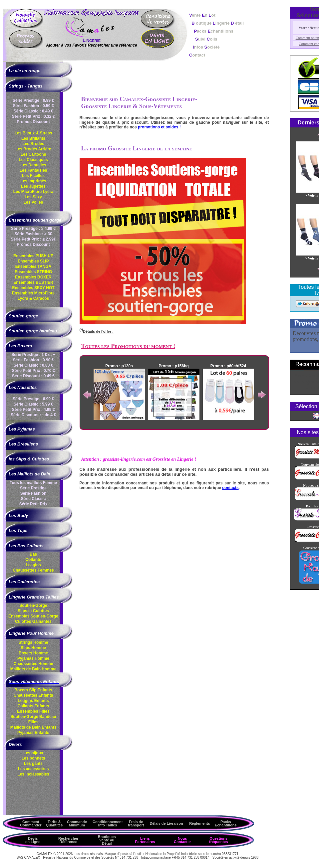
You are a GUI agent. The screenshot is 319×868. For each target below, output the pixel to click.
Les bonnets (33, 758)
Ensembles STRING (33, 272)
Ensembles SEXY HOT (33, 288)
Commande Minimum (77, 823)
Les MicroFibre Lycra (33, 192)
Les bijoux (33, 753)
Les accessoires (33, 769)
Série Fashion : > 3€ (33, 234)
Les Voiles (33, 202)
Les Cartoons (33, 154)
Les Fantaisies (33, 170)
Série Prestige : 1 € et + (33, 355)
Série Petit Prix (33, 504)
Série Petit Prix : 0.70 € (33, 371)
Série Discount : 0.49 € (33, 376)
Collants (33, 560)
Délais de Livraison (166, 823)
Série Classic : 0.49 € (33, 111)
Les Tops (18, 530)
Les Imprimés (33, 181)
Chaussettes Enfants (33, 695)
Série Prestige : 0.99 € (33, 100)
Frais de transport (136, 823)
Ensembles (33, 616)
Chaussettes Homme (33, 664)
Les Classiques (33, 160)
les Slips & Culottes (29, 459)
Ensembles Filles (33, 711)
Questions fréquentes (218, 840)
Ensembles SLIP (33, 261)
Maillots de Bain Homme (33, 669)
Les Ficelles (33, 176)
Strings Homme (33, 642)
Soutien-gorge (23, 316)
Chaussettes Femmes (33, 570)
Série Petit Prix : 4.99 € (33, 410)
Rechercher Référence (68, 840)
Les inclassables (33, 774)
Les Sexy (33, 197)
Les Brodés (33, 144)
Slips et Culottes (33, 611)
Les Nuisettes (23, 387)
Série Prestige (33, 488)
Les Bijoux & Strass (33, 133)
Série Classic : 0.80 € (33, 365)
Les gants (33, 764)
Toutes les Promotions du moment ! (128, 346)
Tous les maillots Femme (33, 483)
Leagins (33, 565)
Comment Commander (31, 823)
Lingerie (92, 40)
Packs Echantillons (226, 823)
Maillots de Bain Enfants (33, 727)
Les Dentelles (33, 165)
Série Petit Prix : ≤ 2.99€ (33, 239)
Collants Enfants (33, 706)
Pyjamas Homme (33, 658)
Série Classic (33, 499)
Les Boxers (20, 346)
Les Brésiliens (23, 444)
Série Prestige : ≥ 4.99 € (33, 229)
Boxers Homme (33, 653)
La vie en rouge (24, 71)
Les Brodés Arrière (33, 149)
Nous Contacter (182, 840)
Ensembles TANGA (33, 266)
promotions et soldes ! (159, 127)
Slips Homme (33, 648)
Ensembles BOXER (33, 277)
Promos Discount (33, 122)
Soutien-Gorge (33, 606)
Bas (33, 554)
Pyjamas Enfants (33, 733)
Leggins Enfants (33, 701)
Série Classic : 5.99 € (33, 404)
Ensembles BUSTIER (33, 282)
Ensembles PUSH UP (33, 256)
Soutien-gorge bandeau (33, 331)
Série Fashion (33, 493)
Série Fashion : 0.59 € (33, 106)
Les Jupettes (33, 186)
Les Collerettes (24, 582)
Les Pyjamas (22, 429)
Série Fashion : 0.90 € (33, 360)
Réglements (199, 823)
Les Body (18, 516)
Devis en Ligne (33, 840)
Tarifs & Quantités (54, 823)
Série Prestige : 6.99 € (33, 399)
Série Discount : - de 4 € (33, 415)
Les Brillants (33, 138)
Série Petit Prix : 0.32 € (33, 116)
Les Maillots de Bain (29, 474)
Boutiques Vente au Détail (107, 840)
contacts (230, 488)
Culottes (33, 621)
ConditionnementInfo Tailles (108, 823)
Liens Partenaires (145, 840)
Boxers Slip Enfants (33, 690)
